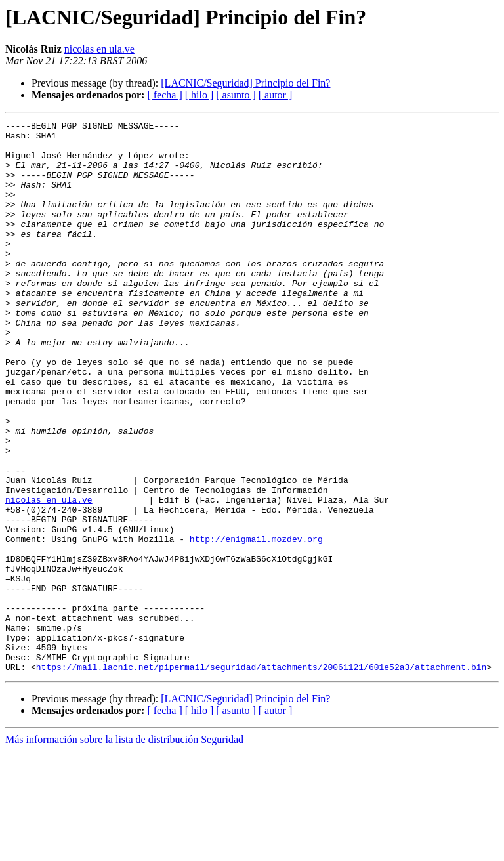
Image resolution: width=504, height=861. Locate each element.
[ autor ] (276, 95)
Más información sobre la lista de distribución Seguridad (124, 850)
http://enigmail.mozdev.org (256, 623)
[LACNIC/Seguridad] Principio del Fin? (245, 83)
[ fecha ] (164, 95)
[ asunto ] (236, 95)
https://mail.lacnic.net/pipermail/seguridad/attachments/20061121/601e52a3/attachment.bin (261, 777)
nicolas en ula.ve (99, 49)
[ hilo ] (199, 95)
